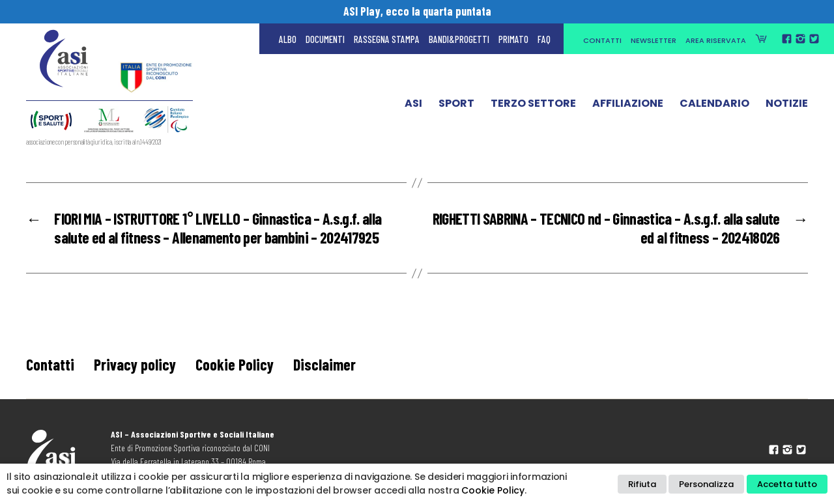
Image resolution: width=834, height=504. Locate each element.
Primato (513, 39)
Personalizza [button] (706, 484)
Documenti (325, 39)
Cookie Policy (235, 364)
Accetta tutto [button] (787, 484)
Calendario (714, 106)
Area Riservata (716, 40)
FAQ (544, 39)
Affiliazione (628, 106)
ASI (413, 106)
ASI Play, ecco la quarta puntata (417, 11)
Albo (288, 39)
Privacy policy (135, 364)
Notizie (787, 106)
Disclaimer (324, 364)
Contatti (602, 40)
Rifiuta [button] (642, 484)
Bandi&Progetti (459, 39)
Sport (456, 106)
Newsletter (654, 40)
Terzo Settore (533, 106)
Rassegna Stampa (387, 39)
